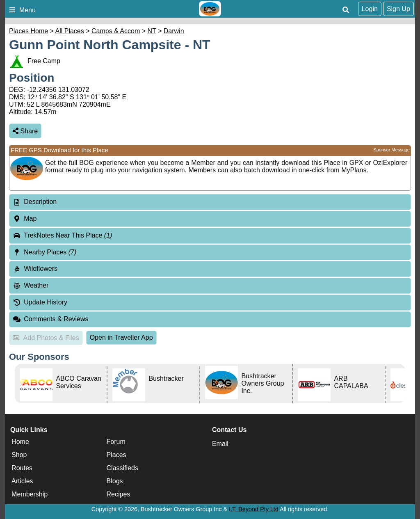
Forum (116, 442)
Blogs (115, 481)
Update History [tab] (40, 302)
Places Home (29, 31)
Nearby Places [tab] (45, 252)
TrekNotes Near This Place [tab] (62, 235)
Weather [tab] (31, 285)
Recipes (119, 494)
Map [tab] (25, 218)
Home (20, 442)
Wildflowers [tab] (35, 269)
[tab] (210, 202)
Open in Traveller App (121, 337)
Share (25, 131)
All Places (70, 31)
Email (220, 444)
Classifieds (122, 468)
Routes (22, 468)
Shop (19, 455)
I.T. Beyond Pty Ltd (254, 509)
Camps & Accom (116, 31)
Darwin (174, 31)
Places (116, 455)
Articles (22, 481)
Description (40, 202)
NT (152, 31)
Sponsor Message (391, 150)
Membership (30, 494)
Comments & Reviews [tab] (51, 319)
